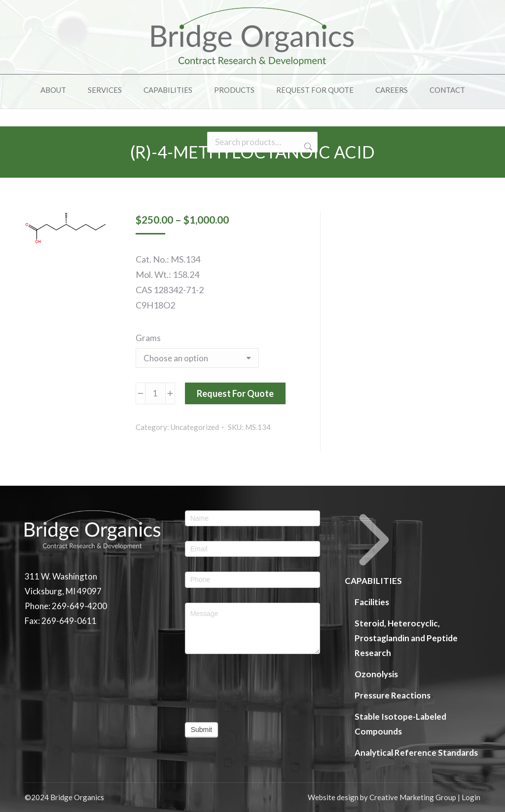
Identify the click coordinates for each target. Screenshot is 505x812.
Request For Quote (235, 393)
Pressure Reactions (393, 695)
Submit (202, 730)
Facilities (372, 602)
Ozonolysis (376, 674)
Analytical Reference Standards (416, 753)
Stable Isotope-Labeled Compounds (400, 724)
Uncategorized (195, 427)
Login (471, 797)
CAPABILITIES (374, 548)
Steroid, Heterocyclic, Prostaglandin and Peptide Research (406, 638)
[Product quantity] (155, 393)
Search (307, 164)
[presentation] (253, 688)
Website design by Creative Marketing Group (382, 797)
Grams (148, 338)
